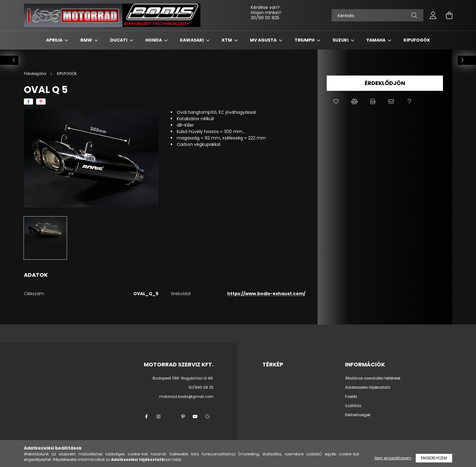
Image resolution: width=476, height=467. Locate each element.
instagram (158, 417)
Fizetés (351, 397)
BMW (87, 40)
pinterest (183, 417)
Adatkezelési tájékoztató (368, 387)
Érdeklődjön (385, 83)
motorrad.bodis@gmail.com (186, 397)
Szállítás (353, 406)
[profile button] (433, 15)
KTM (227, 40)
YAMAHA (376, 40)
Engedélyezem (434, 458)
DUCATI (119, 40)
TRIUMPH (305, 40)
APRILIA (55, 40)
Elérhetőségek (358, 415)
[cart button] (449, 15)
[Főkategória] (35, 74)
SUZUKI (341, 40)
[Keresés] (377, 15)
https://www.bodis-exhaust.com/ (266, 294)
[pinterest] (41, 102)
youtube (195, 417)
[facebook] (28, 102)
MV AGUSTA (264, 40)
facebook (146, 417)
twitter (171, 417)
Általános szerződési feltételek (373, 378)
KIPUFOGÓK (417, 40)
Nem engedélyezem (393, 458)
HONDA (154, 40)
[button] (336, 102)
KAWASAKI (192, 40)
